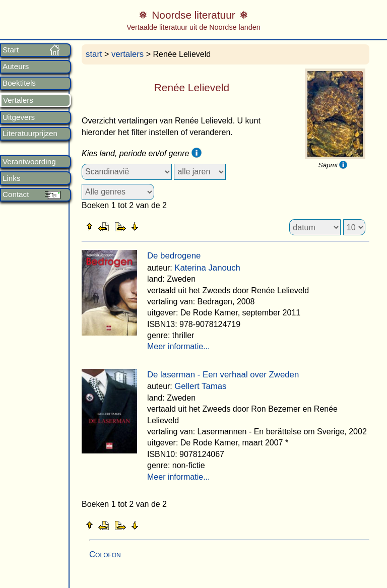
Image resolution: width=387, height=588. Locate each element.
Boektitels (19, 83)
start (94, 54)
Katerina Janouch (207, 268)
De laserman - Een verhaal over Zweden (223, 375)
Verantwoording (29, 162)
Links (11, 178)
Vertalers (18, 100)
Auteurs (16, 67)
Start (11, 50)
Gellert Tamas (200, 386)
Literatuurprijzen (30, 134)
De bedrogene (174, 256)
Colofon (105, 554)
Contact (16, 194)
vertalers (127, 54)
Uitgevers (19, 117)
